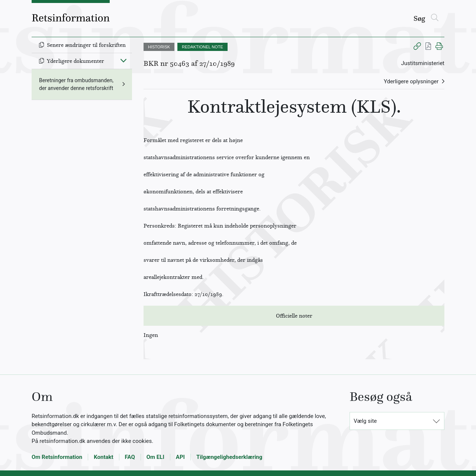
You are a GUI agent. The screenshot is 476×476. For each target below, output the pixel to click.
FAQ (130, 457)
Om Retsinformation (57, 457)
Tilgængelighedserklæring (229, 457)
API (180, 457)
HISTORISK (159, 47)
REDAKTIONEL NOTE (202, 47)
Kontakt (103, 457)
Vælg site (365, 421)
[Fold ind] (123, 60)
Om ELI (155, 457)
